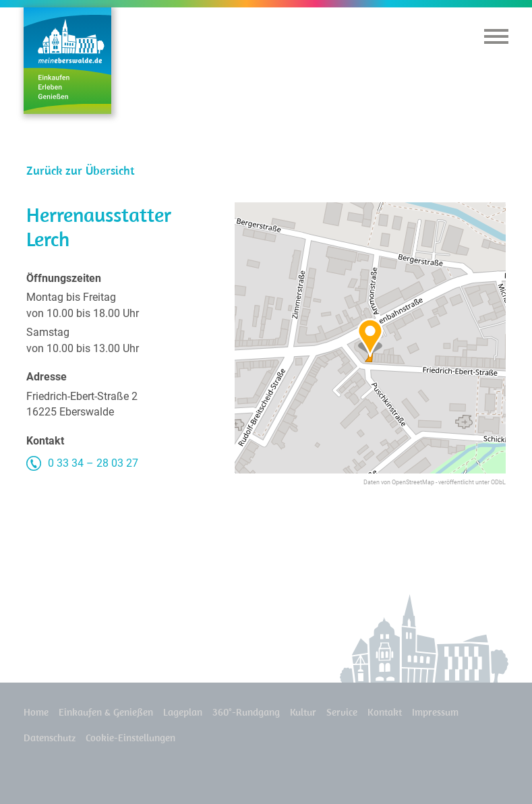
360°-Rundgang (246, 712)
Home (36, 712)
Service (342, 712)
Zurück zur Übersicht (81, 170)
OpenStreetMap (413, 482)
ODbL (498, 482)
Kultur (303, 712)
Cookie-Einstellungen (130, 738)
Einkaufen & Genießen (106, 712)
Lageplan (183, 712)
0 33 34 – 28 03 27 (93, 463)
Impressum (435, 712)
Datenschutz (50, 738)
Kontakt (385, 712)
